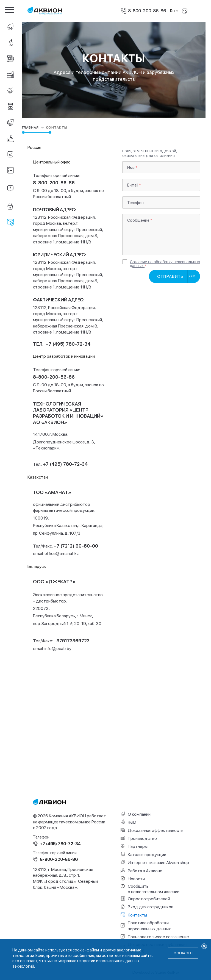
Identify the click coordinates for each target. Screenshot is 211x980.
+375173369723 (72, 641)
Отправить (170, 276)
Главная (34, 128)
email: (56, 553)
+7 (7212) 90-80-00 (76, 546)
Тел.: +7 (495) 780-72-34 (62, 344)
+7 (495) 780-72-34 (65, 464)
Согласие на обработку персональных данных (165, 262)
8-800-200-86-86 (147, 11)
